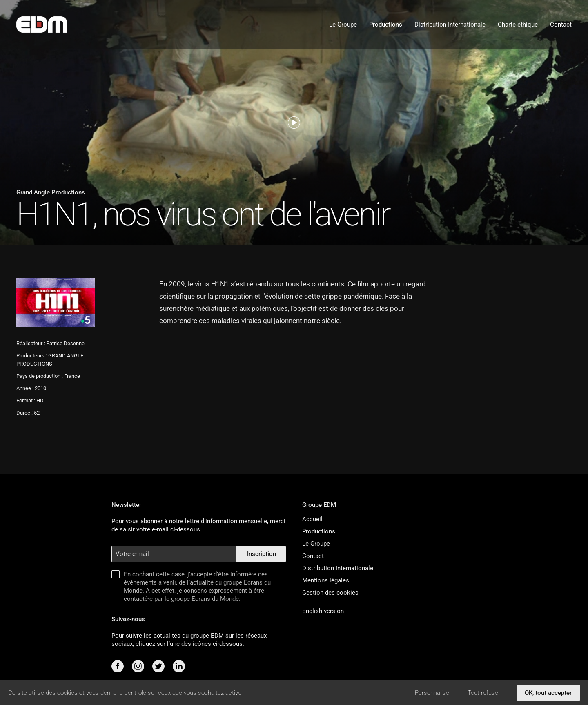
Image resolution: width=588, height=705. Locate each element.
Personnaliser (433, 693)
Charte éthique (518, 25)
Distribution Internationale (450, 25)
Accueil (312, 519)
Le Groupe (343, 25)
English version (323, 611)
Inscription (262, 554)
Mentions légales (326, 580)
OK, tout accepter (548, 693)
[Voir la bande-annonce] (294, 123)
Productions (386, 25)
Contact (561, 25)
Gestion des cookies (330, 593)
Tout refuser (484, 693)
